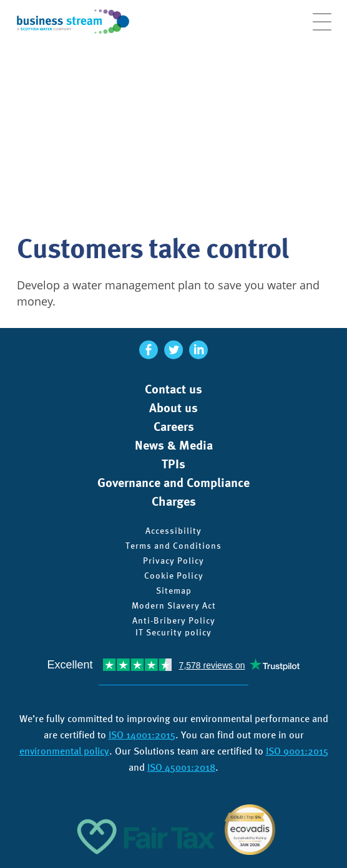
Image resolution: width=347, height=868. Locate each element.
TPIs (173, 464)
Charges (174, 501)
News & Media (174, 445)
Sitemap (174, 591)
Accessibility (173, 531)
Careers (174, 427)
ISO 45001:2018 (181, 767)
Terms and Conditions (173, 546)
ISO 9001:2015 (297, 751)
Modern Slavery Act (174, 605)
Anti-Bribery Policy (174, 620)
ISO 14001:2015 (142, 735)
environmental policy (64, 751)
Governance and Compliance (173, 483)
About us (173, 408)
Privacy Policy (173, 561)
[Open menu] (322, 28)
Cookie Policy (174, 576)
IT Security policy (173, 632)
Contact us (173, 389)
